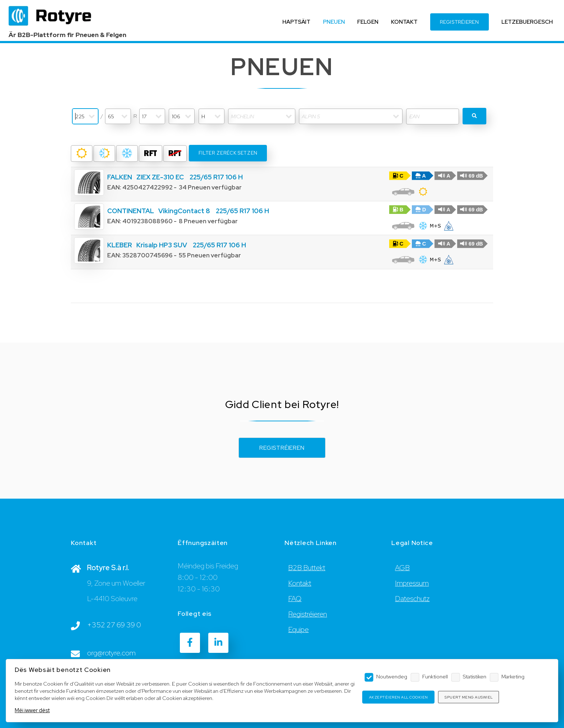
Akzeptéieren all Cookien (399, 697)
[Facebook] (190, 643)
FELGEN (368, 22)
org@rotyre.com (111, 653)
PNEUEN (334, 22)
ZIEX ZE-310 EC (160, 177)
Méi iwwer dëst (32, 710)
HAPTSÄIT (296, 22)
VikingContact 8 (184, 211)
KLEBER (120, 245)
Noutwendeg (392, 676)
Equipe (298, 629)
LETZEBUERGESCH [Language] (527, 22)
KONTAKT (404, 22)
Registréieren (282, 448)
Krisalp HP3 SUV (162, 245)
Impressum (412, 583)
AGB (402, 568)
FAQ (295, 599)
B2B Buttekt (307, 568)
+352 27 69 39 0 (114, 625)
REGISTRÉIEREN (459, 22)
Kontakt (300, 583)
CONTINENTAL (131, 211)
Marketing (513, 676)
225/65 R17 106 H (216, 177)
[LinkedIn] (218, 643)
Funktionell (435, 676)
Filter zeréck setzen (228, 153)
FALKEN (120, 177)
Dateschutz (412, 599)
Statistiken (475, 676)
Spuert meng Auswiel (469, 697)
